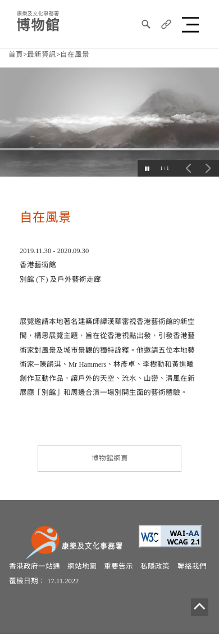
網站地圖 (82, 566)
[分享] (166, 24)
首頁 (16, 55)
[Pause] (146, 168)
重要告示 (118, 566)
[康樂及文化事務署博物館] (38, 20)
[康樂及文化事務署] (76, 542)
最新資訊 (42, 55)
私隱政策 (155, 566)
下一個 (208, 168)
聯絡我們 (192, 566)
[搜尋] (146, 24)
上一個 (188, 168)
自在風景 (75, 55)
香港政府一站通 (35, 566)
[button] (192, 24)
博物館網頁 (110, 458)
